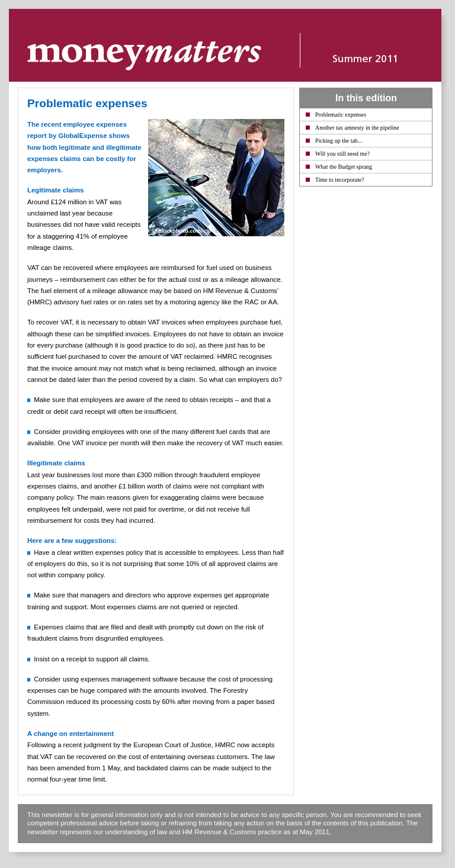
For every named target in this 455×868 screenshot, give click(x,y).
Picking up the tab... (339, 141)
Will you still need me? (342, 154)
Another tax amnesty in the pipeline (357, 128)
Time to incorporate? (340, 180)
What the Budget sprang (344, 167)
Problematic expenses (341, 115)
